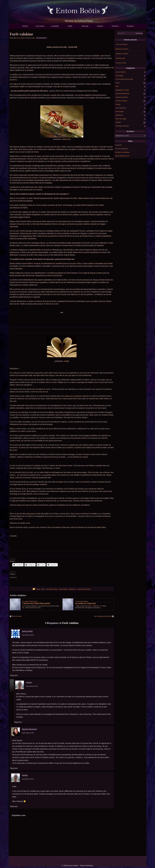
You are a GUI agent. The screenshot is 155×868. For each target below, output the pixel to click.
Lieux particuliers (121, 108)
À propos (130, 26)
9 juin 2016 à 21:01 (28, 779)
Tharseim (115, 26)
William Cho (66, 139)
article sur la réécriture (73, 396)
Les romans (40, 26)
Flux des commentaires (122, 152)
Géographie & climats (122, 90)
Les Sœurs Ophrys (121, 101)
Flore (117, 86)
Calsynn (100, 26)
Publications (119, 115)
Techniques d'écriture (122, 126)
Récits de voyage (121, 119)
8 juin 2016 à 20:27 (32, 686)
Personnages (120, 111)
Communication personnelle (124, 79)
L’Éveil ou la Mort (121, 63)
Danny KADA (27, 631)
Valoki (70, 26)
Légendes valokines (122, 97)
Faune (117, 83)
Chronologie (119, 75)
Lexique (118, 104)
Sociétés (118, 122)
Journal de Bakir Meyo (122, 94)
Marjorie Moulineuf (29, 729)
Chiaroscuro (31, 514)
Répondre (14, 675)
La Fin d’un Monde (121, 44)
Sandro (33, 38)
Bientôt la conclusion (122, 49)
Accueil (25, 26)
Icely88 (66, 361)
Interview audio (120, 58)
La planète (55, 26)
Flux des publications (121, 149)
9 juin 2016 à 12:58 (28, 733)
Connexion (118, 145)
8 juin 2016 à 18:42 (28, 635)
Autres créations (121, 72)
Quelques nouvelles (122, 54)
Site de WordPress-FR (122, 156)
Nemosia (85, 26)
